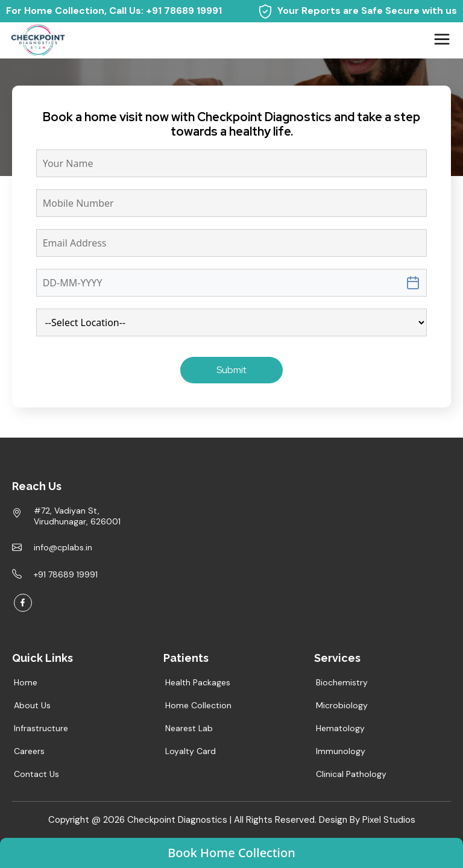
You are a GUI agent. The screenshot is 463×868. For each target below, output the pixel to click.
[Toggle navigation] (442, 39)
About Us (32, 705)
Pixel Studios (389, 820)
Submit (231, 370)
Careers (29, 751)
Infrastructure (41, 728)
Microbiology (342, 705)
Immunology (341, 751)
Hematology (340, 728)
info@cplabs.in (63, 547)
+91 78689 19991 (184, 11)
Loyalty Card (191, 751)
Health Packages (198, 682)
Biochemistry (342, 682)
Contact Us (36, 774)
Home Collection (198, 705)
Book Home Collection (231, 853)
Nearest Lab (189, 728)
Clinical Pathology (351, 774)
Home (29, 122)
